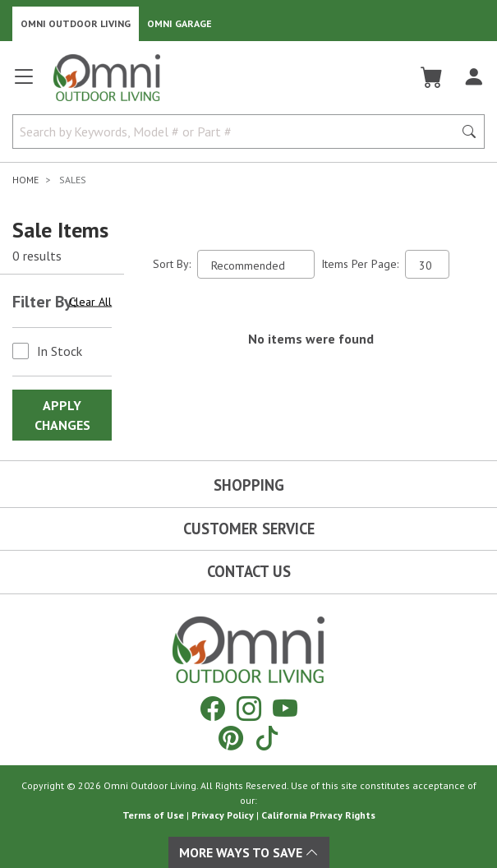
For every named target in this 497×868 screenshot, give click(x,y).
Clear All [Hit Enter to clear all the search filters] (90, 302)
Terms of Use (153, 815)
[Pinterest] (231, 738)
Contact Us (249, 571)
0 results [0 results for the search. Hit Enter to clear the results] (37, 256)
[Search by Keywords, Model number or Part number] (238, 132)
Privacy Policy (223, 815)
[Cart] (432, 77)
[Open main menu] (24, 83)
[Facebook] (213, 708)
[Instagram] (249, 708)
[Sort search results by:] (256, 264)
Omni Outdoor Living (76, 23)
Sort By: (172, 264)
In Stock (60, 351)
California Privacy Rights (318, 815)
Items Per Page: (360, 264)
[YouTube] (285, 708)
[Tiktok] (267, 738)
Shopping (249, 485)
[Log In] (474, 77)
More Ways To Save (249, 852)
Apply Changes (62, 415)
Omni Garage (179, 23)
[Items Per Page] (427, 264)
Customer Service (249, 529)
